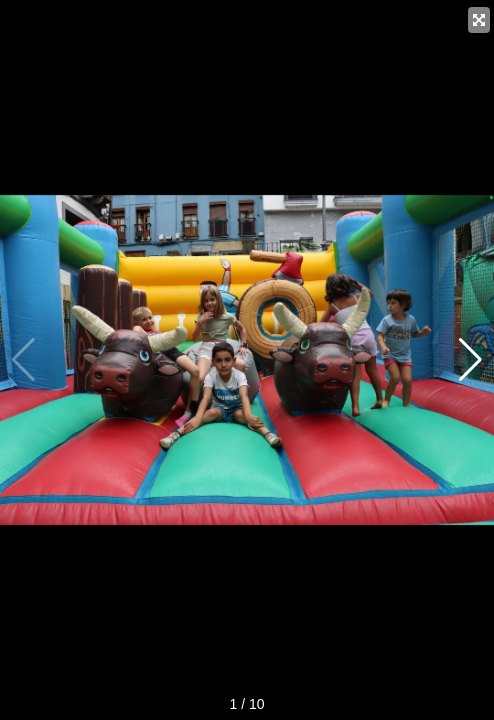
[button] (470, 360)
